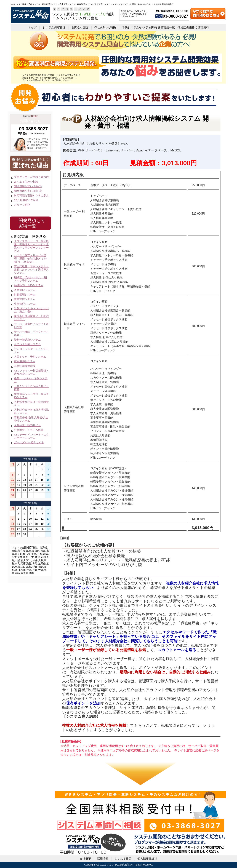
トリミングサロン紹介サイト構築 (31, 388)
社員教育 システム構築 (29, 430)
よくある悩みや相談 (26, 182)
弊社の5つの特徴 (105, 27)
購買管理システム (25, 299)
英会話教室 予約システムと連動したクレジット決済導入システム (31, 270)
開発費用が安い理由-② (28, 191)
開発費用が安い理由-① (28, 186)
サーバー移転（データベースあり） (31, 333)
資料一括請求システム (27, 340)
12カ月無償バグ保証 (26, 200)
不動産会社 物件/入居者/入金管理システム (31, 419)
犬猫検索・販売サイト (27, 425)
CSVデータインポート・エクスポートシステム (31, 436)
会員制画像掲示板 (25, 366)
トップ (32, 27)
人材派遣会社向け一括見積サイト (31, 403)
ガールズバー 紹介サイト (29, 442)
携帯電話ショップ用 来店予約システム (31, 396)
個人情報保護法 (147, 859)
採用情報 (103, 859)
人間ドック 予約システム (30, 357)
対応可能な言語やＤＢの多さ (31, 195)
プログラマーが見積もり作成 (31, 177)
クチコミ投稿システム (27, 344)
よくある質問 (123, 859)
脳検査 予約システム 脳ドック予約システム (30, 279)
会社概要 (85, 859)
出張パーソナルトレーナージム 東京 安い (31, 310)
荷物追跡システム (25, 361)
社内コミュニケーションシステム (31, 350)
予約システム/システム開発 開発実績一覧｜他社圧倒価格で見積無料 (165, 27)
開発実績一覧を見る (30, 236)
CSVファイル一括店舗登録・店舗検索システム (31, 372)
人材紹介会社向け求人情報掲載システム (31, 411)
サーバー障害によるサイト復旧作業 (31, 326)
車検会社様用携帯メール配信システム (31, 318)
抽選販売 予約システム (29, 285)
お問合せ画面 (80, 27)
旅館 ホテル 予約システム (31, 380)
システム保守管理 (54, 27)
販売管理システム (25, 290)
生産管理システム (25, 304)
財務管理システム (25, 294)
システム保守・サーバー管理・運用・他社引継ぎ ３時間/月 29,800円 (30, 259)
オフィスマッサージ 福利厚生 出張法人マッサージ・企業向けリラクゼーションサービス (31, 246)
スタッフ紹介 (22, 205)
